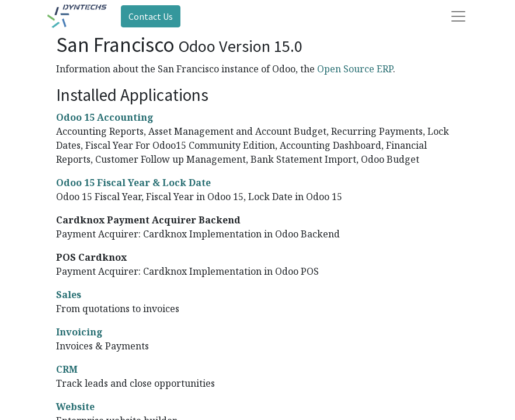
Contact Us (151, 16)
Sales (69, 295)
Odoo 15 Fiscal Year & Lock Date (133, 183)
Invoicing (79, 332)
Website (75, 407)
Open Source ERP (355, 69)
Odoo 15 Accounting (105, 117)
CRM (67, 369)
